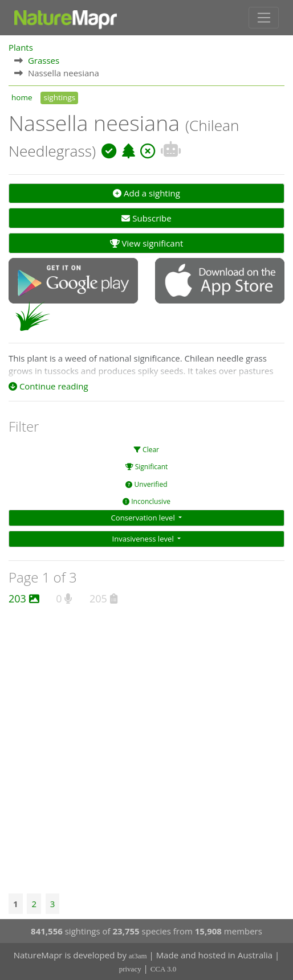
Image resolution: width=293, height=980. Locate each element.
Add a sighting (146, 193)
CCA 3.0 (164, 969)
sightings (59, 97)
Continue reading (48, 386)
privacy (130, 969)
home (22, 97)
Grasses (44, 60)
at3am (138, 956)
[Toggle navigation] (264, 18)
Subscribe (146, 218)
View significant (147, 243)
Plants (21, 47)
